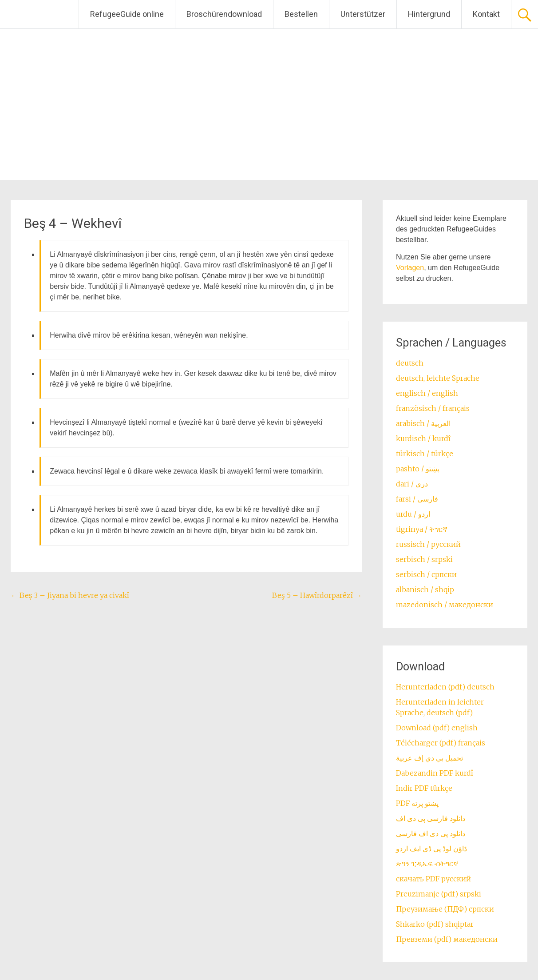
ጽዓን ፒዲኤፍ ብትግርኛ (427, 864)
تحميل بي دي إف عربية (429, 758)
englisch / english (427, 393)
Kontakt (486, 14)
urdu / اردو (413, 514)
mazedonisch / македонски (445, 605)
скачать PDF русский (433, 879)
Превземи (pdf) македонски (447, 939)
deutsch (410, 363)
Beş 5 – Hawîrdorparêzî (317, 595)
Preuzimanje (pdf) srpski (439, 894)
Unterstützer (363, 14)
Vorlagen (410, 268)
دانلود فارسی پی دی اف (431, 818)
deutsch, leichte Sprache (438, 378)
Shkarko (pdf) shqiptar (435, 924)
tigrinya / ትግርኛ (422, 529)
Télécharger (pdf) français (441, 743)
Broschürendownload (224, 14)
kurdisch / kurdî (423, 438)
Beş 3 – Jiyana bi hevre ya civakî (70, 595)
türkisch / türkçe (425, 454)
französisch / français (433, 408)
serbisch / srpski (424, 559)
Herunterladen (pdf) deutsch (445, 687)
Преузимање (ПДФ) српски (445, 909)
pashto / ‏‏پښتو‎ (418, 469)
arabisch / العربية (423, 423)
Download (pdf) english (437, 728)
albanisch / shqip (425, 590)
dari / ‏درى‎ (412, 484)
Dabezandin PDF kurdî (435, 773)
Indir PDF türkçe (424, 788)
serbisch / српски (426, 574)
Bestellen (301, 14)
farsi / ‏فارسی (417, 499)
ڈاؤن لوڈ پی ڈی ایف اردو (431, 849)
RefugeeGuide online (127, 14)
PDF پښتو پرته (417, 803)
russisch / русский (428, 544)
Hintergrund (429, 14)
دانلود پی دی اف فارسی (431, 833)
